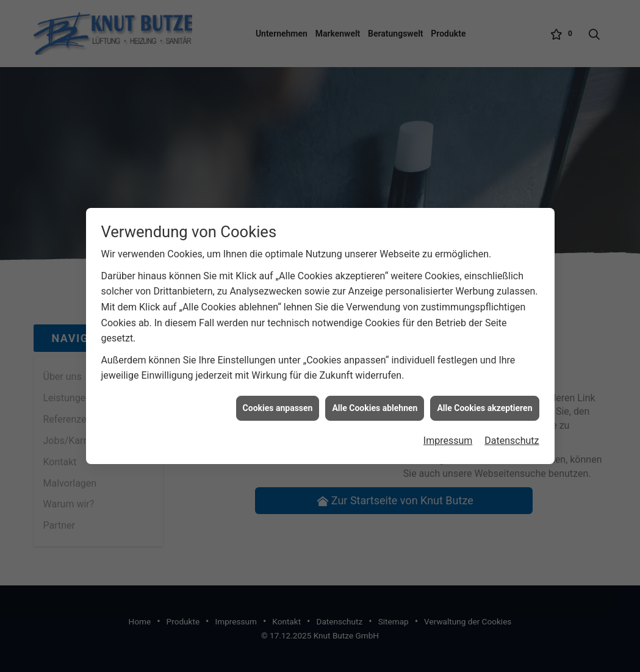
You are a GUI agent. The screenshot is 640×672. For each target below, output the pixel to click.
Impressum (448, 438)
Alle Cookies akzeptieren (484, 405)
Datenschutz (512, 438)
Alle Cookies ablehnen (375, 405)
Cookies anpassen (278, 405)
